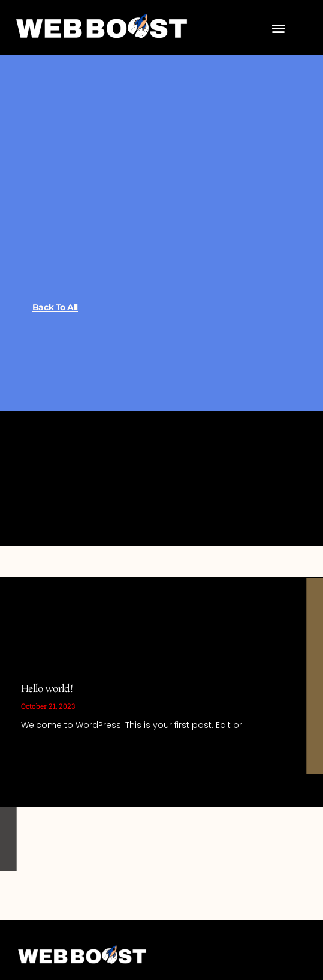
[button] (278, 28)
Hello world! (47, 689)
